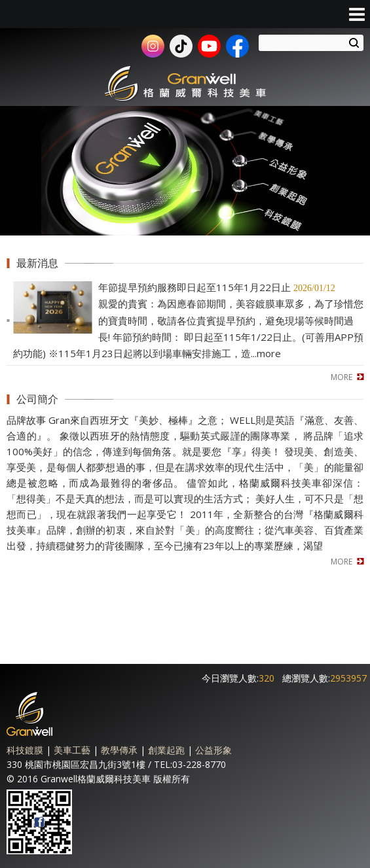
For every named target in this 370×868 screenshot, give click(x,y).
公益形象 (213, 750)
